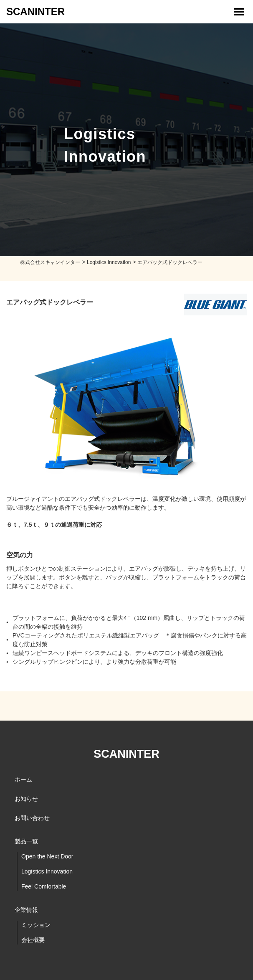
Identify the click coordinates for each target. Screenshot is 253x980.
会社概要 (33, 940)
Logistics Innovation (47, 871)
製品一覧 (26, 841)
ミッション (36, 925)
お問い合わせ (32, 818)
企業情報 (26, 910)
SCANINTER (35, 11)
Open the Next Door (47, 856)
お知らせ (26, 799)
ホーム (23, 779)
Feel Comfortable (44, 886)
